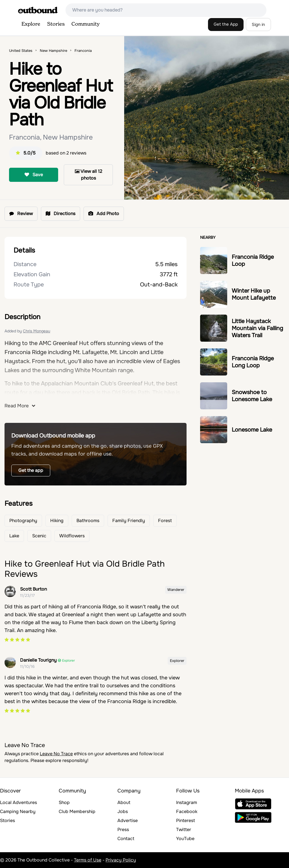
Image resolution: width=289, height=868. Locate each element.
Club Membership (77, 811)
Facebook (187, 811)
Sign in (258, 25)
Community (86, 24)
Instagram (187, 802)
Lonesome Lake (252, 430)
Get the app (31, 470)
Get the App (226, 24)
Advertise (128, 820)
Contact (126, 839)
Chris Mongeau (37, 331)
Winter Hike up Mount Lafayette (254, 294)
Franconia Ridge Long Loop (253, 362)
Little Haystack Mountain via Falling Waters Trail (257, 328)
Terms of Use (88, 860)
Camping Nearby (18, 811)
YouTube (185, 839)
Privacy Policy (121, 860)
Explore (31, 24)
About (124, 802)
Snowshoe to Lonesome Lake (252, 396)
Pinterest (186, 820)
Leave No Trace (56, 754)
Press (123, 830)
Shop (64, 802)
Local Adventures (18, 802)
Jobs (123, 811)
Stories (56, 24)
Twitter (184, 830)
